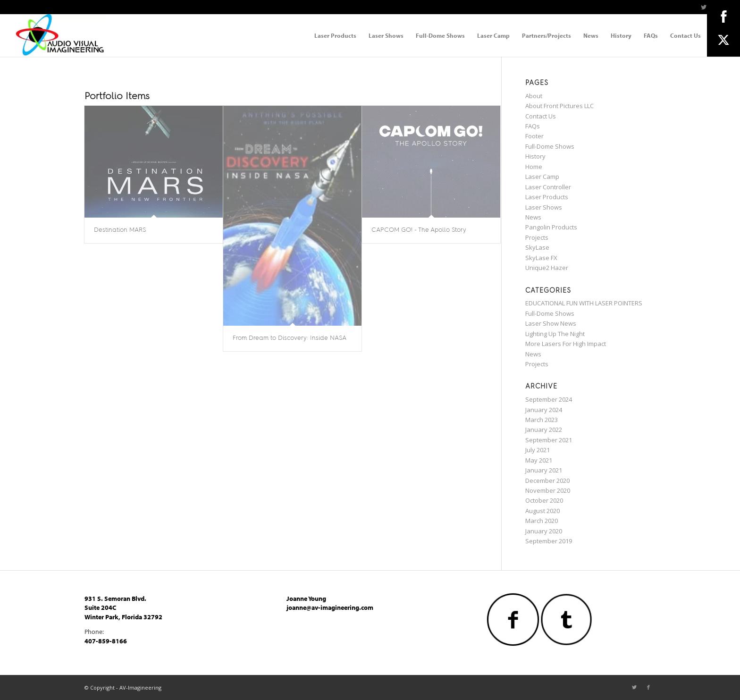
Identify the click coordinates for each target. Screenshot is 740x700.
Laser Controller (548, 187)
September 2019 (549, 541)
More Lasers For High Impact (566, 344)
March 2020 (542, 521)
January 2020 (544, 531)
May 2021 (539, 460)
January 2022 (544, 430)
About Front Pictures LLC (559, 106)
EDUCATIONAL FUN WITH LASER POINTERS (584, 303)
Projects (537, 237)
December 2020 (547, 481)
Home (534, 167)
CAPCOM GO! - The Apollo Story (419, 230)
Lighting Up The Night (555, 334)
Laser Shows (544, 207)
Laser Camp (542, 177)
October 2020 (544, 500)
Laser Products (547, 197)
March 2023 (542, 420)
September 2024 (549, 399)
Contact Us (541, 116)
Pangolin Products (551, 227)
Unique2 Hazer (547, 268)
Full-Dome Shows (550, 146)
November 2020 (548, 490)
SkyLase (537, 247)
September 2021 (549, 440)
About (534, 96)
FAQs (533, 126)
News (533, 217)
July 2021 (538, 450)
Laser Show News (551, 323)
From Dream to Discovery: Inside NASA (290, 338)
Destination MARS (120, 230)
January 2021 (544, 470)
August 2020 (542, 511)
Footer (534, 136)
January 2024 (544, 410)
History (535, 156)
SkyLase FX (541, 258)
